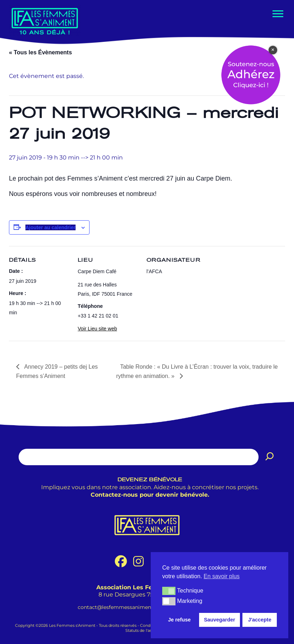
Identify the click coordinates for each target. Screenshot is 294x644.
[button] (169, 591)
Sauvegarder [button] (219, 620)
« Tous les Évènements (40, 52)
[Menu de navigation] (277, 14)
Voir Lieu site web (97, 329)
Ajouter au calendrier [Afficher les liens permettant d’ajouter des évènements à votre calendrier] (50, 227)
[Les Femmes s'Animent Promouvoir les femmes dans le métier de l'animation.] (45, 21)
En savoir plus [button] (222, 576)
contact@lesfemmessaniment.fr (118, 607)
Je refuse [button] (179, 620)
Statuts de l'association (147, 630)
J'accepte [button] (260, 620)
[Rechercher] (270, 457)
